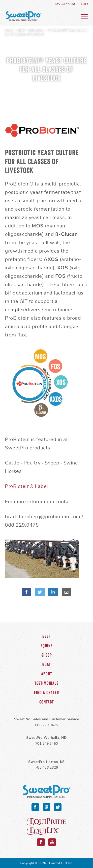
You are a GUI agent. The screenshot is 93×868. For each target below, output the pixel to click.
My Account (65, 4)
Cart (84, 4)
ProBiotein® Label (27, 486)
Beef (22, 30)
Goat (47, 665)
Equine (47, 646)
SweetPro (47, 791)
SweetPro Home (24, 16)
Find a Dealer (46, 693)
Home (9, 30)
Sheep (47, 655)
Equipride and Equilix (47, 826)
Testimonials (46, 683)
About (47, 674)
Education (37, 30)
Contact (47, 702)
